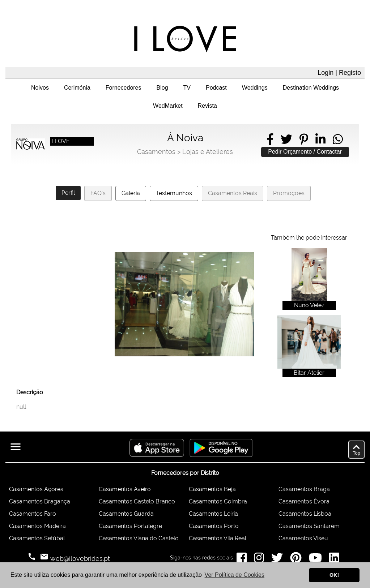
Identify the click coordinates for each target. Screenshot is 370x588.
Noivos (40, 88)
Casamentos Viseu (303, 538)
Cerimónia (77, 88)
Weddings (255, 88)
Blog (162, 88)
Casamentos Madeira (37, 526)
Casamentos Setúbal (37, 538)
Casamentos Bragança (40, 501)
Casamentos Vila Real (218, 538)
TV (187, 88)
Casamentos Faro (33, 514)
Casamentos (156, 152)
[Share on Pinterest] (304, 139)
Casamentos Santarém (309, 526)
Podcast (216, 88)
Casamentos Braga (304, 489)
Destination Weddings (311, 88)
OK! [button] (334, 575)
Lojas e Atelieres (208, 152)
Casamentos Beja (212, 489)
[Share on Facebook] (270, 139)
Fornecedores (124, 88)
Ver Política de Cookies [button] (235, 575)
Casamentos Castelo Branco (137, 501)
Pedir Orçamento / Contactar (305, 152)
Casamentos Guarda (126, 514)
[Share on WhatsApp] (338, 139)
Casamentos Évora (304, 501)
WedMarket (168, 106)
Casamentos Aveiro (125, 489)
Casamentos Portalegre (130, 526)
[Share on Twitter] (286, 139)
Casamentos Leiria (213, 514)
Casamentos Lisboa (305, 514)
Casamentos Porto (214, 526)
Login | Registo (339, 73)
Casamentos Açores (36, 489)
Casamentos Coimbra (218, 501)
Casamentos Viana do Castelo (139, 538)
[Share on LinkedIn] (320, 139)
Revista (207, 106)
